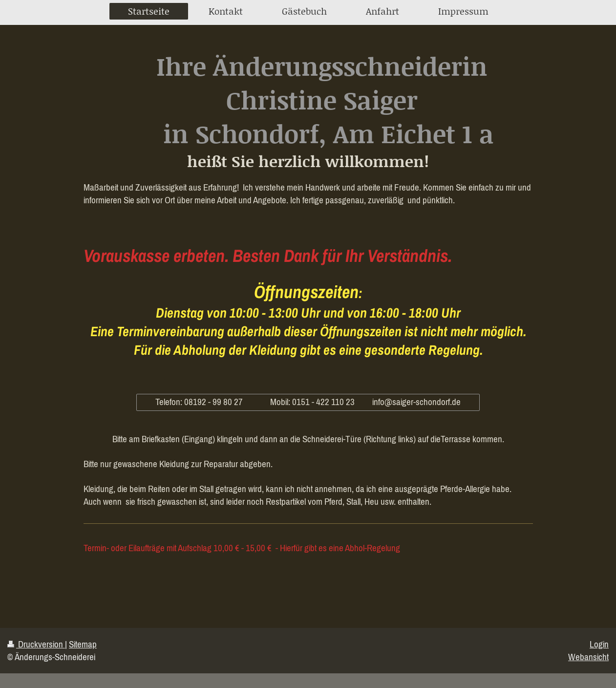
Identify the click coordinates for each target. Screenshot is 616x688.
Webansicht (588, 657)
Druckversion (36, 644)
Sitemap (83, 644)
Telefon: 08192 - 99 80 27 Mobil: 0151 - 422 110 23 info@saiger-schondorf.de (308, 402)
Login (599, 644)
